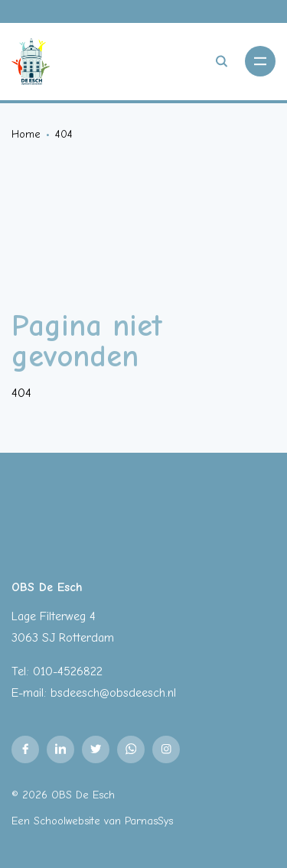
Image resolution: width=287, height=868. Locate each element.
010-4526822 (68, 671)
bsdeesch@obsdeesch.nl (113, 693)
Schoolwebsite (67, 821)
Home (26, 134)
